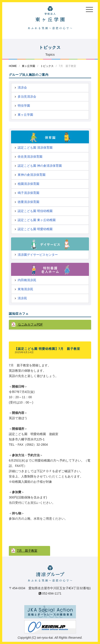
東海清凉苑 (25, 289)
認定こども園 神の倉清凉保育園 (40, 166)
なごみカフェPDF (30, 324)
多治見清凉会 (27, 97)
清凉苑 (22, 298)
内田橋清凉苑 (27, 280)
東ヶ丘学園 (28, 66)
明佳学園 (24, 106)
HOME (13, 66)
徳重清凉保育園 (28, 202)
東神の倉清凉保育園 (32, 175)
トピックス (47, 66)
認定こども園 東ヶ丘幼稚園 (37, 220)
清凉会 (22, 87)
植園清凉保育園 (28, 184)
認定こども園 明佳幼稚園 (35, 211)
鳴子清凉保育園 (28, 193)
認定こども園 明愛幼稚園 (35, 229)
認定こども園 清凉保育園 (35, 148)
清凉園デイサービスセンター (38, 255)
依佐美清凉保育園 (30, 157)
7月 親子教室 (27, 551)
